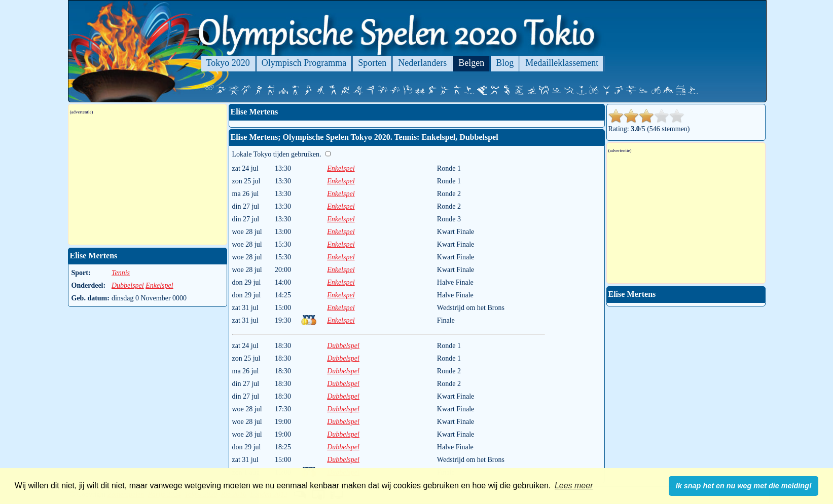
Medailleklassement (562, 63)
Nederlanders (422, 63)
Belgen (471, 63)
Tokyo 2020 (228, 63)
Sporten (372, 63)
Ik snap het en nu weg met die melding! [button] (744, 486)
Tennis (121, 273)
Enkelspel (341, 168)
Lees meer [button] (574, 486)
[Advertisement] (148, 180)
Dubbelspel (343, 346)
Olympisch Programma (304, 63)
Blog (505, 63)
